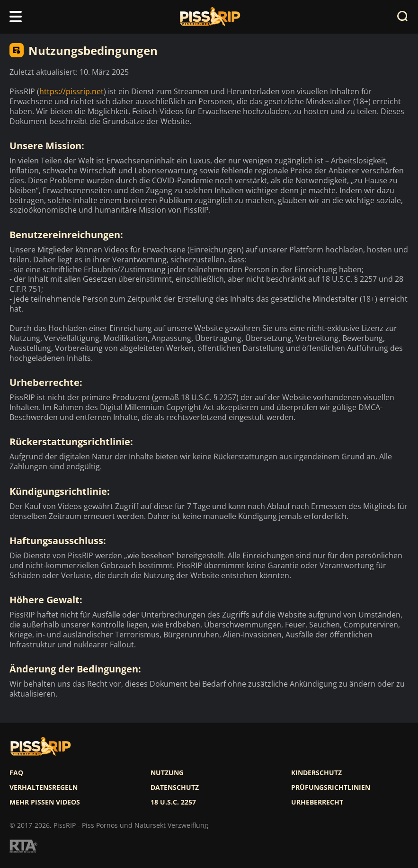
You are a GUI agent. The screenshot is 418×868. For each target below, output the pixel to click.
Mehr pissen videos (45, 802)
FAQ (16, 773)
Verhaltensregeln (44, 787)
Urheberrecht (317, 802)
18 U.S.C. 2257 (173, 802)
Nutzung (167, 773)
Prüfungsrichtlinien (331, 787)
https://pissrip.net (71, 92)
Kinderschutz (316, 773)
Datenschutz (175, 787)
